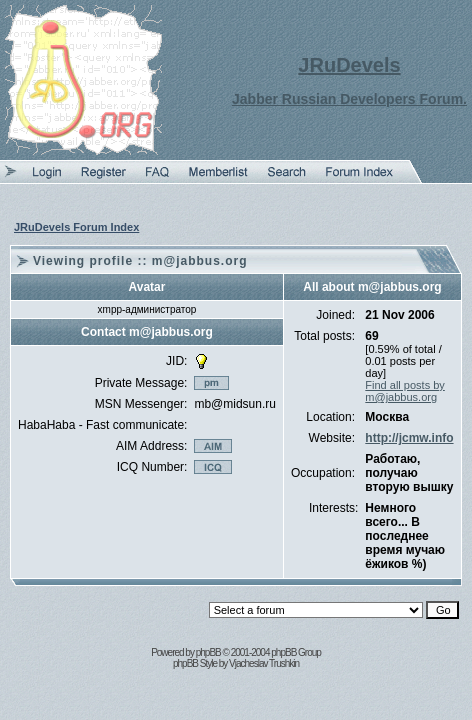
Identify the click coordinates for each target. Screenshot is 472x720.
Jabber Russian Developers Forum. (349, 99)
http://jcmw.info (409, 438)
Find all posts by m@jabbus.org (404, 391)
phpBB (208, 652)
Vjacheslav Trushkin (264, 663)
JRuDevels (349, 65)
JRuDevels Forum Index (76, 227)
